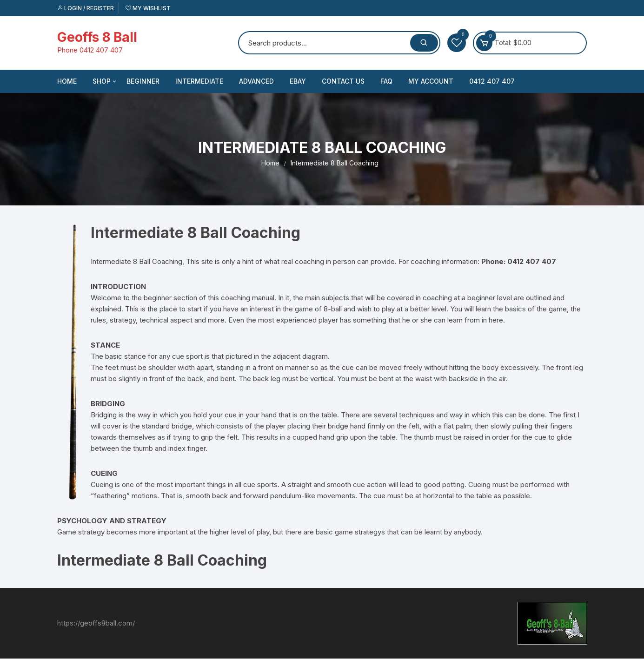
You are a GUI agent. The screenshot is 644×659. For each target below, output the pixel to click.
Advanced (256, 81)
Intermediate (199, 81)
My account (431, 81)
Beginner (143, 81)
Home (67, 81)
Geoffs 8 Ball (97, 37)
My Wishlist (148, 8)
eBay (298, 81)
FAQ (386, 81)
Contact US (343, 81)
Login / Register (86, 8)
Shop (105, 81)
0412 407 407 (492, 81)
